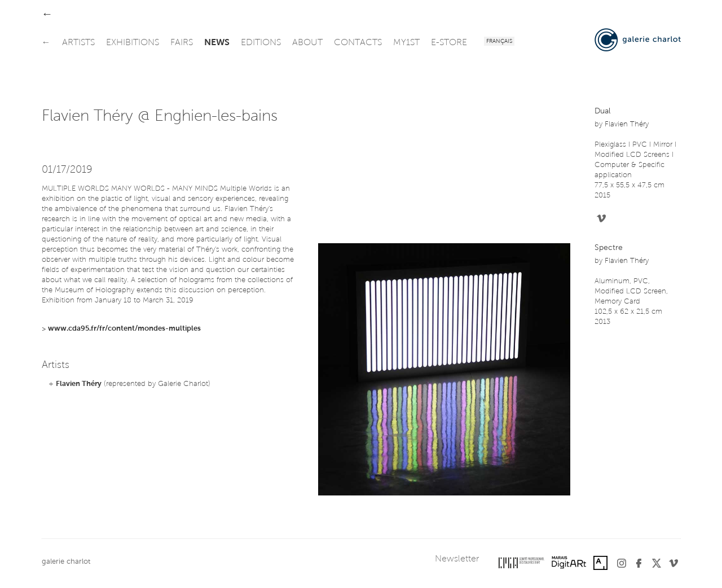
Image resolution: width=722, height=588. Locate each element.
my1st (406, 43)
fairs (182, 43)
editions (261, 43)
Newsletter (457, 559)
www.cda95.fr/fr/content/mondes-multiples (124, 329)
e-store (449, 43)
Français (499, 42)
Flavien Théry (79, 384)
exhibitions (133, 43)
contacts (358, 43)
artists (78, 43)
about (307, 43)
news (217, 43)
